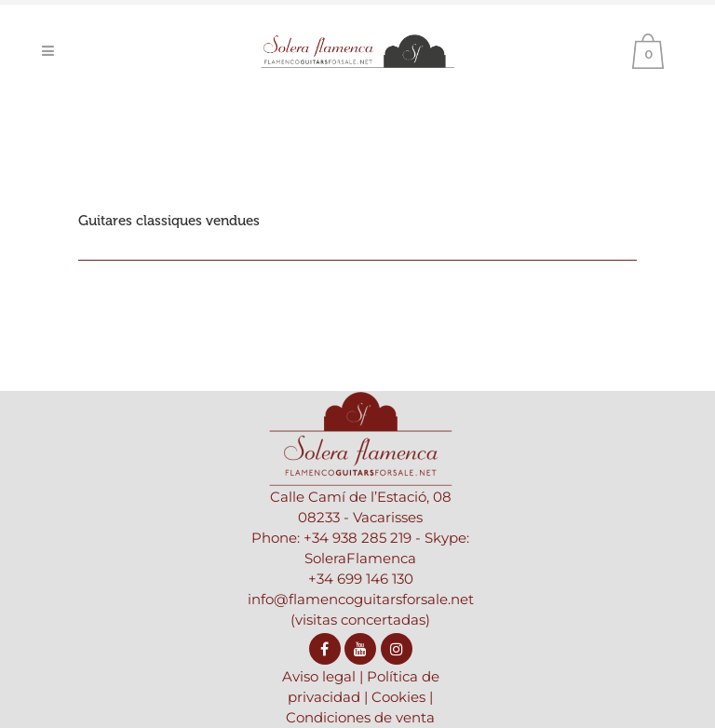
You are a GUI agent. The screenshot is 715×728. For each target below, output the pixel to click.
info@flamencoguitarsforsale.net (361, 599)
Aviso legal (319, 676)
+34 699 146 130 (361, 579)
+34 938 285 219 (357, 538)
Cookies (398, 697)
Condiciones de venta (360, 717)
